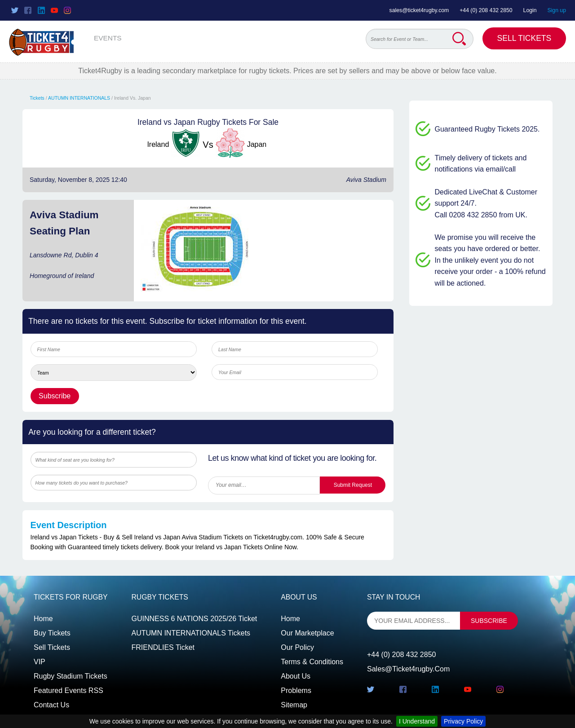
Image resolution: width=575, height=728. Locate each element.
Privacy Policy (463, 721)
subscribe (489, 621)
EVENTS (108, 38)
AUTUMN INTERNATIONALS (79, 98)
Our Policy (297, 647)
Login (530, 10)
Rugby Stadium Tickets (71, 676)
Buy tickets (52, 633)
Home (43, 619)
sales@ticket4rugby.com (419, 10)
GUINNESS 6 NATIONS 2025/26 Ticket (195, 619)
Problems (296, 690)
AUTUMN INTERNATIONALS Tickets (191, 633)
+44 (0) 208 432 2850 (486, 10)
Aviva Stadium (366, 180)
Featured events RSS (69, 690)
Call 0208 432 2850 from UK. (481, 215)
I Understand (417, 721)
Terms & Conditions (312, 662)
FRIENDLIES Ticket (163, 647)
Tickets (37, 98)
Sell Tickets (524, 38)
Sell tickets (52, 647)
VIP (40, 662)
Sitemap (294, 705)
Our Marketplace (307, 633)
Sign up (557, 10)
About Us (296, 676)
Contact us (51, 705)
